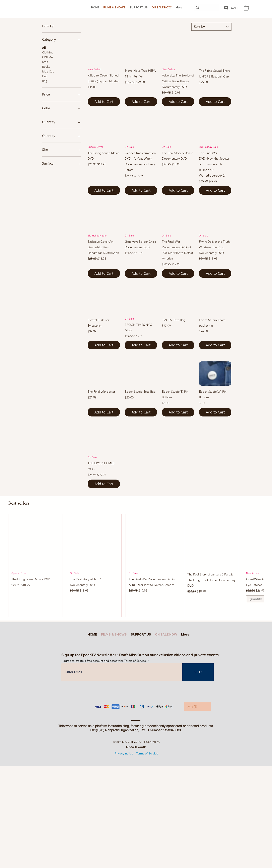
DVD (45, 62)
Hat (44, 76)
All (44, 47)
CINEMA (48, 57)
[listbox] (197, 707)
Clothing (48, 52)
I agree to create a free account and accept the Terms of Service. (104, 661)
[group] (136, 566)
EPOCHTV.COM (136, 747)
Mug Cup (48, 71)
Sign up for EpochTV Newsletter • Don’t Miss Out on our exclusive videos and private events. (140, 655)
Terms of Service (147, 753)
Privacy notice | (125, 753)
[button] (246, 8)
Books (46, 66)
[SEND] (198, 672)
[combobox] (211, 27)
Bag (45, 81)
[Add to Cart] (104, 102)
